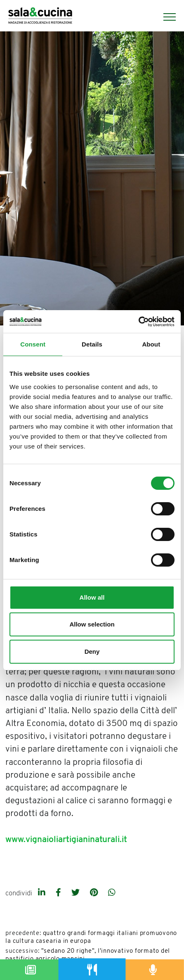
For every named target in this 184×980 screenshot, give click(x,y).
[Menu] (165, 17)
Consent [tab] (33, 344)
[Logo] (40, 17)
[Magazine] (31, 970)
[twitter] (77, 893)
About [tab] (151, 344)
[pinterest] (95, 893)
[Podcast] (153, 970)
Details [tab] (92, 344)
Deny (92, 651)
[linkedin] (43, 893)
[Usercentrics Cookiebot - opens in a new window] (138, 322)
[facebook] (59, 893)
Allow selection (92, 624)
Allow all (92, 597)
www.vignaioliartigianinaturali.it (66, 840)
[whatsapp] (112, 893)
